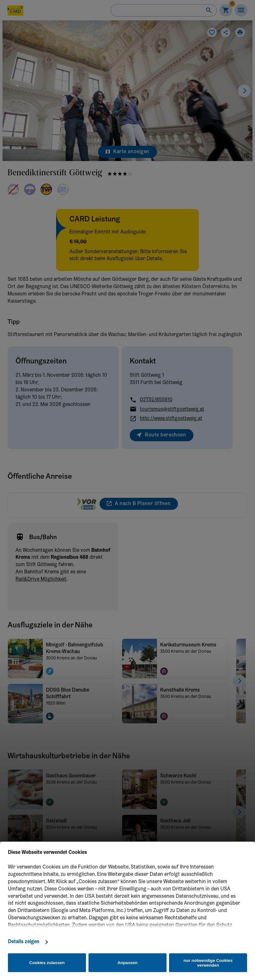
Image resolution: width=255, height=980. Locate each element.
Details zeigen (24, 942)
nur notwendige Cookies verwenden (208, 963)
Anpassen (128, 963)
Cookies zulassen (47, 963)
